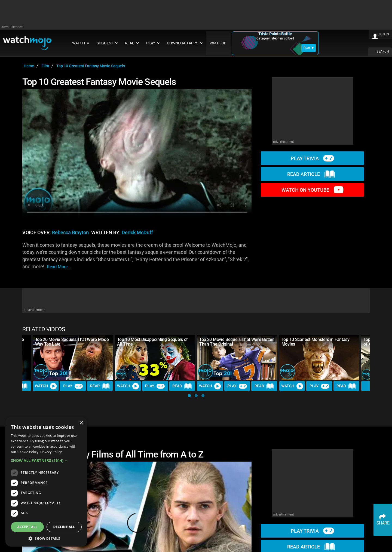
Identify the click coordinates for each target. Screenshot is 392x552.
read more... (59, 267)
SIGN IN (383, 34)
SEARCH (383, 51)
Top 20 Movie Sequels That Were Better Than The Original (236, 342)
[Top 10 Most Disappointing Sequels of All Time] (155, 357)
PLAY (309, 48)
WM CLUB (218, 43)
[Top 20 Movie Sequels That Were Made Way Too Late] (73, 357)
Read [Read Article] (100, 386)
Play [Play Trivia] (73, 386)
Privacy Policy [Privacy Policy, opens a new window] (51, 452)
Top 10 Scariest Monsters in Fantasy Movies (316, 342)
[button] (189, 396)
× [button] (81, 423)
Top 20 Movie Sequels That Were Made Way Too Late (72, 342)
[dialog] (46, 482)
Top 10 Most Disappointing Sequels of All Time (152, 342)
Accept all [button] (27, 527)
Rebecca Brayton (70, 233)
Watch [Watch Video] (46, 386)
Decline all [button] (64, 527)
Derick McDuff (137, 233)
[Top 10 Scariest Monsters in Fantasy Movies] (319, 357)
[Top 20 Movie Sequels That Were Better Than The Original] (237, 357)
